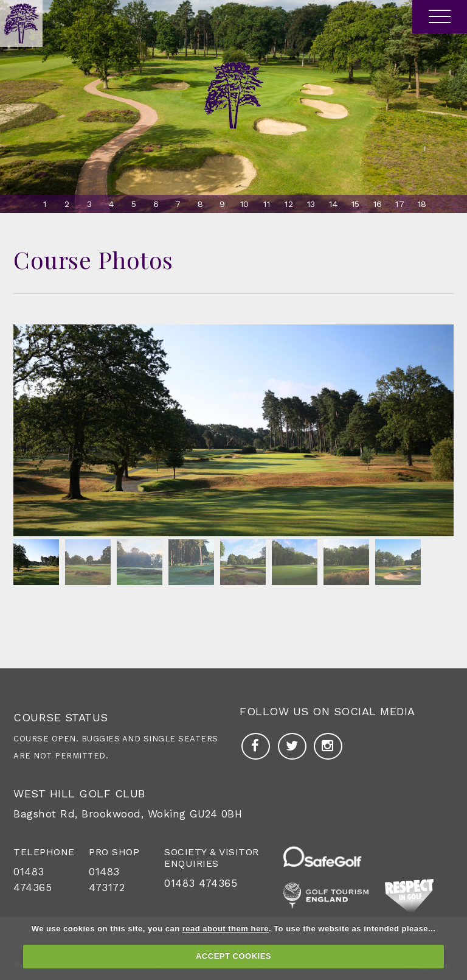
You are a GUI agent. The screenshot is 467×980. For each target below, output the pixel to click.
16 (378, 204)
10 (245, 204)
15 (356, 204)
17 (400, 204)
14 (333, 204)
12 (289, 204)
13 (311, 204)
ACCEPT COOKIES (233, 956)
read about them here (226, 929)
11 (267, 204)
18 (422, 204)
